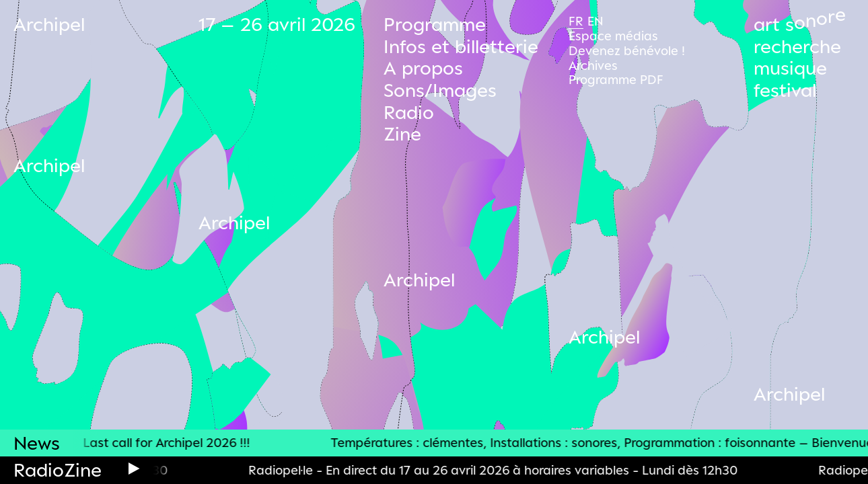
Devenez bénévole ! (627, 50)
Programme (435, 24)
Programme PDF (616, 79)
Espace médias (613, 36)
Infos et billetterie (461, 46)
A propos (423, 68)
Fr (576, 21)
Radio (409, 112)
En (595, 21)
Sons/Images (440, 90)
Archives (593, 65)
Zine (402, 133)
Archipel (49, 24)
